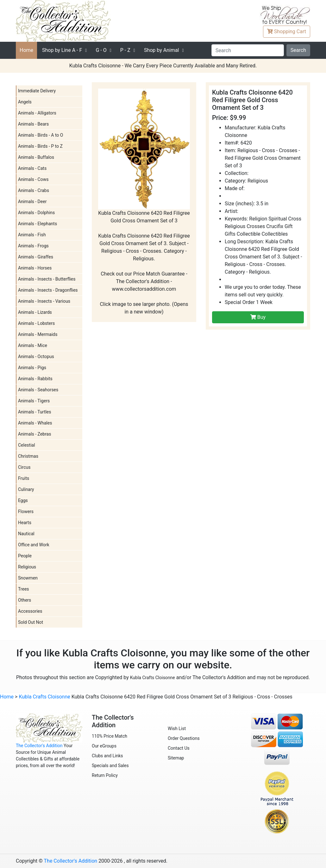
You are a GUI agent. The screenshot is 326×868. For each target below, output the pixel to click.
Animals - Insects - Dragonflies (48, 290)
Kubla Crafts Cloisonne (153, 678)
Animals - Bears (33, 124)
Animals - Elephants (38, 224)
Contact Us (179, 748)
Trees (24, 589)
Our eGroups (104, 746)
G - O (101, 50)
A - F (62, 50)
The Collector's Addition (39, 746)
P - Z (125, 50)
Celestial (27, 445)
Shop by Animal (162, 50)
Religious (27, 567)
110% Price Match (110, 736)
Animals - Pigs (32, 368)
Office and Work (34, 545)
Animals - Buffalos (36, 157)
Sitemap (176, 758)
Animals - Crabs (34, 190)
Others (25, 600)
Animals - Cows (33, 179)
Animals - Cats (32, 168)
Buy (258, 317)
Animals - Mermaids (38, 334)
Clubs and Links (107, 756)
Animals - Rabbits (35, 379)
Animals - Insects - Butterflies (47, 279)
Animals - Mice (33, 345)
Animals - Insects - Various (44, 301)
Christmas (28, 456)
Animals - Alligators (37, 113)
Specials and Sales (110, 766)
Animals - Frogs (33, 246)
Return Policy (105, 775)
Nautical (26, 534)
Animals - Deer (32, 201)
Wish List (177, 728)
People (25, 556)
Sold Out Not (31, 622)
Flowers (26, 512)
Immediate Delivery (37, 91)
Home (26, 50)
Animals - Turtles (34, 412)
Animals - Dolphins (36, 213)
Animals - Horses (35, 268)
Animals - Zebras (34, 434)
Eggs (23, 500)
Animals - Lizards (35, 312)
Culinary (26, 489)
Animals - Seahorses (38, 390)
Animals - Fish (32, 235)
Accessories (30, 611)
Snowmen (28, 578)
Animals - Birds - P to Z (40, 146)
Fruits (24, 478)
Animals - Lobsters (36, 323)
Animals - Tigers (34, 401)
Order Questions (184, 738)
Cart (287, 31)
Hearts (25, 523)
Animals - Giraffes (36, 257)
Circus (24, 467)
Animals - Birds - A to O (41, 135)
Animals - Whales (35, 423)
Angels (25, 102)
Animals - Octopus (36, 356)
